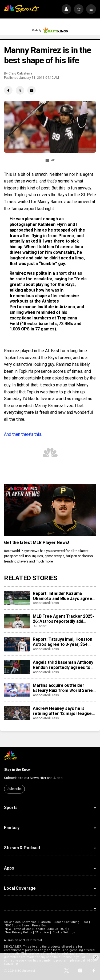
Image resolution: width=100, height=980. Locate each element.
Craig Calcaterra (20, 73)
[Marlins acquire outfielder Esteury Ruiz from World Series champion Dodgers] (17, 690)
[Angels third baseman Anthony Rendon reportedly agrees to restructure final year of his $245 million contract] (17, 667)
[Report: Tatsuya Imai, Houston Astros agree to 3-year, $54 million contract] (17, 644)
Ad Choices (12, 922)
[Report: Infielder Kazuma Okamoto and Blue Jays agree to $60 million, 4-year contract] (17, 598)
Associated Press (46, 603)
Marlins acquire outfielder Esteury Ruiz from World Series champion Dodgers (64, 688)
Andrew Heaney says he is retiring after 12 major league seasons (62, 711)
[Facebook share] (8, 90)
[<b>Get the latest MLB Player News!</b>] (50, 510)
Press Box (39, 925)
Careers (45, 922)
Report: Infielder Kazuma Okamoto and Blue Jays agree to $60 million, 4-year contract (63, 596)
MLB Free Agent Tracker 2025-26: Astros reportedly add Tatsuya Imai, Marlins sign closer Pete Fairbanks (63, 619)
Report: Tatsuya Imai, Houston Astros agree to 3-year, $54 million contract (62, 642)
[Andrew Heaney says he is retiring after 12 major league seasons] (17, 713)
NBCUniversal (32, 940)
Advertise (30, 922)
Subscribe (15, 789)
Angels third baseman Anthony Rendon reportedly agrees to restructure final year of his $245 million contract (63, 665)
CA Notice (42, 932)
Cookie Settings (64, 932)
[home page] (21, 9)
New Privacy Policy (18, 932)
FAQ (85, 922)
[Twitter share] (20, 90)
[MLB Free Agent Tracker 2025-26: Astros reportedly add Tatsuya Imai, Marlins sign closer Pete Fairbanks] (17, 621)
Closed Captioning (67, 922)
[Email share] (31, 90)
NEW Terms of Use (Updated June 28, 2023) (36, 929)
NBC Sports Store (17, 925)
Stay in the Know (17, 770)
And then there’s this (23, 434)
